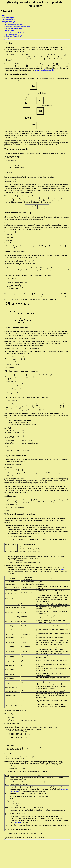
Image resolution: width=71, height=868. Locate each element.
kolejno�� (17, 850)
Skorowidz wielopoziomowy (13, 23)
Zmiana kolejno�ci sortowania (14, 25)
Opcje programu (9, 38)
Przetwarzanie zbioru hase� (9, 21)
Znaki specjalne (9, 30)
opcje (62, 589)
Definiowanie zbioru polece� (13, 36)
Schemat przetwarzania (8, 17)
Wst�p (3, 15)
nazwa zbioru (14, 835)
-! (5, 847)
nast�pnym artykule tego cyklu (44, 70)
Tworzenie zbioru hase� (8, 19)
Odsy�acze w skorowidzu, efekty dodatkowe (18, 27)
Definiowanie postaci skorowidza (14, 32)
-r (56, 508)
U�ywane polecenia (11, 34)
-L (6, 828)
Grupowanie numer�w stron (13, 29)
